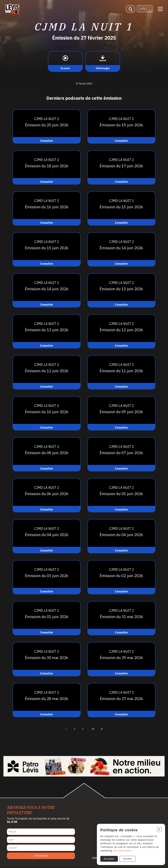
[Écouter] (65, 61)
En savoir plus (122, 850)
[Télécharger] (103, 61)
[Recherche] (130, 9)
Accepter (109, 858)
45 (93, 729)
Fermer (127, 858)
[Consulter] (47, 127)
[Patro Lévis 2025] (84, 766)
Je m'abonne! (41, 856)
